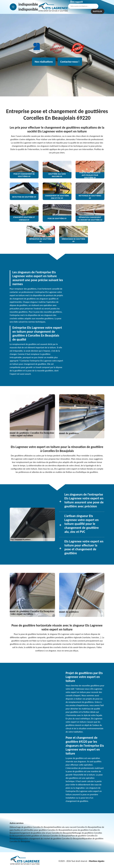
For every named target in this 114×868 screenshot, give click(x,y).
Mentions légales (97, 861)
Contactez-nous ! (70, 62)
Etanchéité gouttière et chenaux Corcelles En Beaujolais (46, 836)
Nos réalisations (44, 62)
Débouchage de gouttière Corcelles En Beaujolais (31, 827)
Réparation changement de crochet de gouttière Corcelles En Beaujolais (51, 838)
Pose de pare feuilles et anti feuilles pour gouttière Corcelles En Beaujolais (57, 829)
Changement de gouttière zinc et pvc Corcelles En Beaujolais (45, 833)
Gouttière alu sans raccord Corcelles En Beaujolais (75, 827)
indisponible (28, 4)
